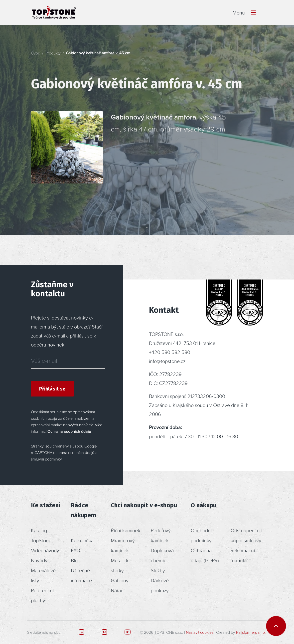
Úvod (36, 53)
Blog (76, 560)
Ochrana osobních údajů (69, 431)
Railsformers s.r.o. (251, 632)
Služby (158, 570)
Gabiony (120, 580)
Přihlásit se (52, 389)
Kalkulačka (82, 540)
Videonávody (45, 550)
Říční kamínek (126, 530)
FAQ (75, 550)
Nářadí (118, 590)
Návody (39, 560)
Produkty (53, 53)
